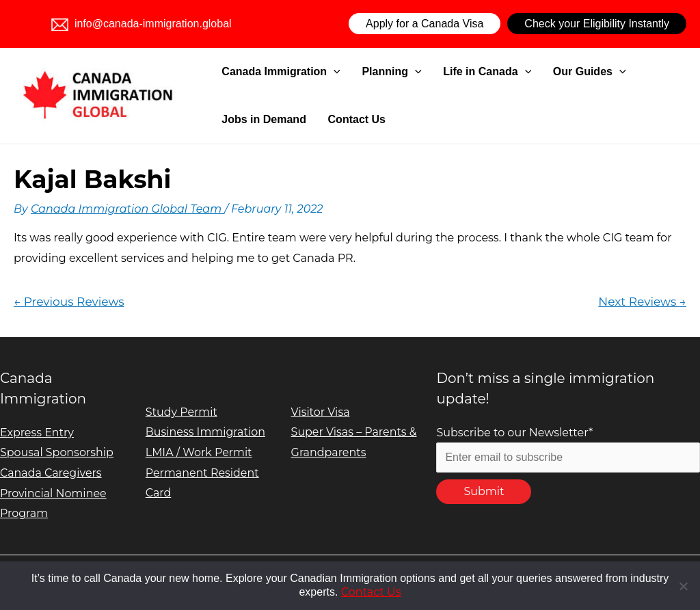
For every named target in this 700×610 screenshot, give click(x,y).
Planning (378, 72)
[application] (332, 72)
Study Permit (182, 412)
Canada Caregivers (51, 473)
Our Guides (553, 72)
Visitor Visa (321, 412)
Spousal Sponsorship (57, 452)
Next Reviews (642, 301)
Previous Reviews (69, 301)
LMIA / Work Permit (199, 452)
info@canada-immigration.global (142, 24)
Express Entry (37, 433)
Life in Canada (462, 72)
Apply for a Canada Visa (425, 24)
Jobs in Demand (642, 71)
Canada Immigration (279, 72)
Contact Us (248, 119)
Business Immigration (206, 432)
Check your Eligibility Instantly (597, 24)
